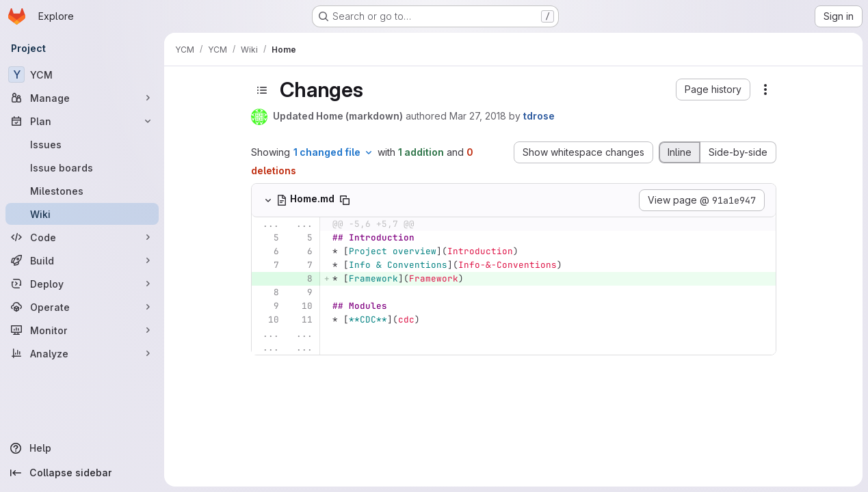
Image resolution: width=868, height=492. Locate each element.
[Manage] (82, 98)
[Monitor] (82, 330)
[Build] (82, 260)
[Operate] (82, 307)
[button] (713, 90)
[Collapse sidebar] (82, 473)
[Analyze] (82, 353)
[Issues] (82, 144)
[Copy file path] (345, 200)
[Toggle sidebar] (262, 90)
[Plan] (82, 121)
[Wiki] (82, 214)
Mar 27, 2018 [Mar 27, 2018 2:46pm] (478, 116)
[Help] (82, 448)
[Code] (82, 237)
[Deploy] (82, 284)
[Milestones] (82, 191)
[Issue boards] (82, 167)
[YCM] (82, 74)
